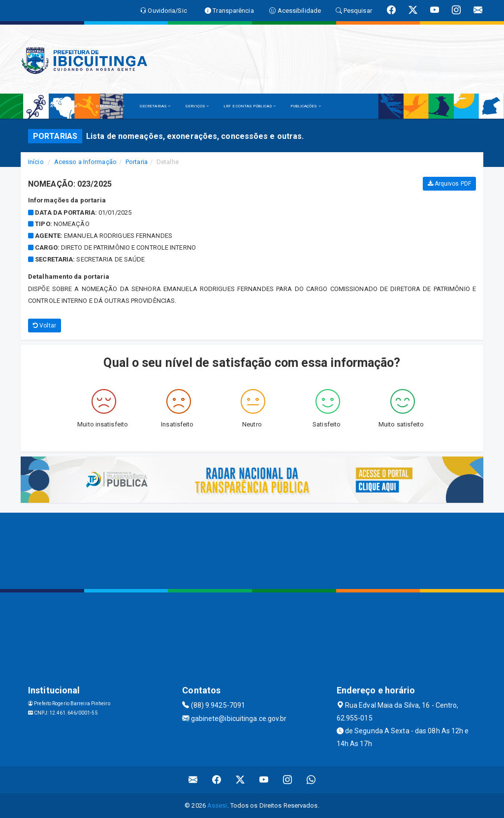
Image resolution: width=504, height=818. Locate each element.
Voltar (45, 326)
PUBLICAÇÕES (305, 106)
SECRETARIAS (155, 106)
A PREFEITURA (65, 106)
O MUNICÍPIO (110, 106)
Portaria (137, 162)
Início (36, 162)
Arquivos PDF (449, 184)
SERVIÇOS (197, 106)
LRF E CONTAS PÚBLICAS (250, 106)
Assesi (217, 805)
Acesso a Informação (85, 162)
